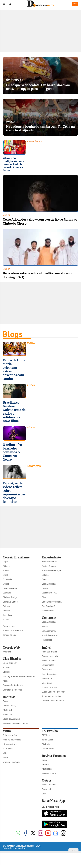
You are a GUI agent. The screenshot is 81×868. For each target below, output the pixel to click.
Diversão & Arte (10, 588)
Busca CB (7, 714)
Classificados (12, 659)
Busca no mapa (49, 661)
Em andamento (49, 631)
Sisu (44, 597)
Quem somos (9, 626)
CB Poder (46, 744)
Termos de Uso (10, 635)
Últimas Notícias (49, 584)
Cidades (6, 566)
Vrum (7, 731)
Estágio (45, 575)
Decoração (47, 683)
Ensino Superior (49, 566)
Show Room (47, 678)
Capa (5, 562)
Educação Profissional (52, 602)
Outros (47, 780)
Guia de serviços (49, 674)
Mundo (6, 584)
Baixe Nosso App (53, 801)
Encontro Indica (49, 773)
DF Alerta (46, 735)
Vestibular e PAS (49, 593)
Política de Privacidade (13, 630)
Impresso (9, 697)
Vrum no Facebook (11, 762)
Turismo (6, 620)
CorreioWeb (11, 647)
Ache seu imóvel (49, 652)
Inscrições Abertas (50, 635)
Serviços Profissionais (13, 685)
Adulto (6, 681)
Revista (45, 764)
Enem (45, 579)
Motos (5, 757)
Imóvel (47, 647)
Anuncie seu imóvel (51, 656)
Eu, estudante (51, 557)
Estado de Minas (49, 785)
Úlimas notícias (49, 669)
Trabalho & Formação (52, 570)
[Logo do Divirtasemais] (40, 6)
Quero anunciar (10, 663)
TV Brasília (50, 731)
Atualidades (47, 769)
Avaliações (8, 749)
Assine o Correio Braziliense (15, 723)
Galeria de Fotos (49, 687)
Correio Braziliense (16, 557)
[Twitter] (33, 835)
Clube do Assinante (11, 719)
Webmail (7, 652)
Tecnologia (8, 615)
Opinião (6, 606)
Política (6, 570)
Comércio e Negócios (12, 690)
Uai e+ (45, 794)
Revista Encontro (54, 756)
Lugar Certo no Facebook (53, 692)
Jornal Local (47, 740)
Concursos (49, 618)
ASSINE (75, 4)
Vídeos (6, 753)
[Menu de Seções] (4, 4)
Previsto (46, 626)
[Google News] (56, 835)
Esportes (7, 593)
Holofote (6, 611)
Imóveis (6, 667)
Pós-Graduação (49, 606)
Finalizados (47, 640)
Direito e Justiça (10, 597)
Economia (7, 579)
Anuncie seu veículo (12, 740)
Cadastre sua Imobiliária (53, 701)
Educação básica (50, 562)
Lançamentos (48, 665)
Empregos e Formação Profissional (19, 676)
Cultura (45, 588)
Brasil (5, 575)
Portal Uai (46, 789)
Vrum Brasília (48, 749)
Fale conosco (48, 611)
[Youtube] (48, 835)
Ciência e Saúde (10, 602)
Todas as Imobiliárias (51, 696)
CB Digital (7, 710)
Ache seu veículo (10, 735)
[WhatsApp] (18, 835)
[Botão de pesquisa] (10, 4)
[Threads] (63, 835)
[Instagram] (41, 835)
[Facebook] (26, 835)
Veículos (7, 672)
